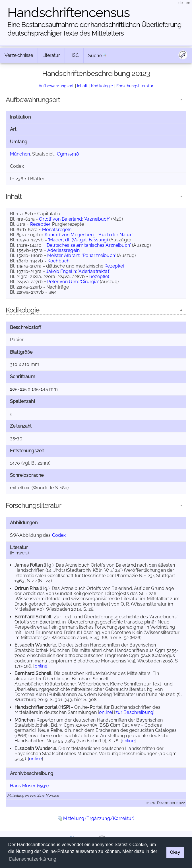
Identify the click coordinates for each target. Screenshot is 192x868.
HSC (74, 55)
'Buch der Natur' (115, 235)
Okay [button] (175, 852)
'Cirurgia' (89, 282)
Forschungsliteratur (135, 86)
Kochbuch (58, 261)
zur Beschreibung (135, 712)
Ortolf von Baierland (60, 219)
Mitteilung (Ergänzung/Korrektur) (99, 818)
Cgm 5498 (68, 154)
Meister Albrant (63, 255)
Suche (95, 56)
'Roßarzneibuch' (99, 255)
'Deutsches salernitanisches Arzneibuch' (88, 245)
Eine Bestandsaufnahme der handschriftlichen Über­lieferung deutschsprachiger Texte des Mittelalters (94, 29)
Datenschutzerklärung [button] (33, 859)
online (41, 666)
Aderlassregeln (63, 250)
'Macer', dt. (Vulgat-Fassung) (78, 240)
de (181, 3)
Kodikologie (102, 86)
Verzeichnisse (19, 55)
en (188, 3)
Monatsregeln (57, 230)
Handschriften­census (69, 13)
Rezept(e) (40, 224)
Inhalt (82, 86)
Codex (59, 535)
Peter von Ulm (63, 282)
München (20, 154)
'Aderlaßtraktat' (94, 271)
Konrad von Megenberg (70, 235)
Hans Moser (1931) (29, 786)
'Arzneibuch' (97, 219)
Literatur (51, 55)
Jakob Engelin (61, 271)
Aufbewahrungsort (56, 86)
